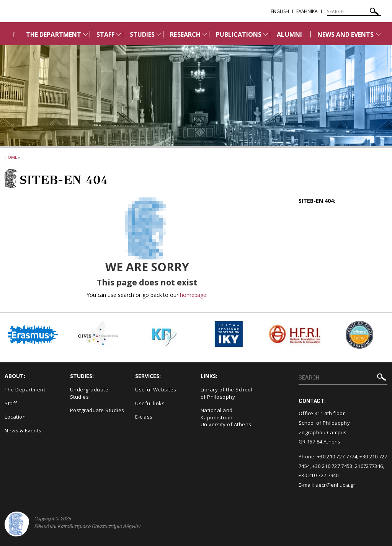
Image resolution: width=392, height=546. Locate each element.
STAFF (105, 34)
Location (15, 417)
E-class (144, 417)
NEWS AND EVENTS (346, 34)
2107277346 (369, 466)
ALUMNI (289, 34)
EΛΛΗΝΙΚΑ (307, 11)
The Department (25, 390)
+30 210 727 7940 (319, 475)
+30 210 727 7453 (332, 466)
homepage (193, 295)
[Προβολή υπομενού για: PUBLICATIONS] (266, 34)
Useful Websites (156, 390)
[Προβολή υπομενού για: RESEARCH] (205, 34)
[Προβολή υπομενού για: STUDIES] (159, 34)
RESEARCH (185, 34)
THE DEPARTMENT (54, 34)
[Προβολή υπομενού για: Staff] (119, 34)
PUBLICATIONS (239, 34)
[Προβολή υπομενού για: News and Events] (378, 34)
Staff (11, 403)
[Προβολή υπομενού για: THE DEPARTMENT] (85, 34)
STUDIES (142, 34)
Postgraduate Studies (97, 410)
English (280, 11)
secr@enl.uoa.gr (335, 485)
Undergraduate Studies (89, 393)
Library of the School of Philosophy (227, 393)
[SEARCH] (354, 11)
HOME (11, 157)
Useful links (150, 403)
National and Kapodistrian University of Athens (226, 417)
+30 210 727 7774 (337, 456)
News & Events (23, 430)
